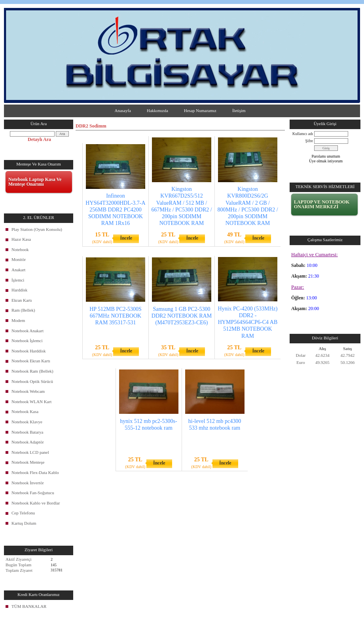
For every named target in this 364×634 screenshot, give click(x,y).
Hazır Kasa (21, 239)
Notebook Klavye (27, 422)
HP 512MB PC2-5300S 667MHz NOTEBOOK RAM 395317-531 (116, 316)
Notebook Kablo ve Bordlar (36, 503)
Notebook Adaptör (28, 442)
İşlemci (18, 280)
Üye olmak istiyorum (326, 161)
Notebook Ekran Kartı (31, 361)
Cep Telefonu (23, 513)
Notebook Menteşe (28, 462)
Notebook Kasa (25, 411)
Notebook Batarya (27, 432)
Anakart (18, 270)
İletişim (239, 110)
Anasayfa (123, 110)
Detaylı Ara (39, 139)
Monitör (19, 259)
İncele (126, 238)
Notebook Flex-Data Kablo (35, 472)
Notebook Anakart (27, 331)
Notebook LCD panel (30, 452)
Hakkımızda (157, 110)
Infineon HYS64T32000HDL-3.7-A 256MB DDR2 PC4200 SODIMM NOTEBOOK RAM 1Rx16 (115, 209)
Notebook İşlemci (27, 341)
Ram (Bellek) (23, 310)
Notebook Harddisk (28, 351)
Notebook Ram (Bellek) (32, 371)
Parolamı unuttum (326, 156)
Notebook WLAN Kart (31, 402)
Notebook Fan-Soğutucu (33, 493)
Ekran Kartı (22, 300)
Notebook (20, 249)
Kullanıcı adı (303, 134)
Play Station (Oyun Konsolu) (37, 229)
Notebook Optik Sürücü (32, 381)
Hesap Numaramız (200, 110)
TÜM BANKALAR (29, 606)
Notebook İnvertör (28, 483)
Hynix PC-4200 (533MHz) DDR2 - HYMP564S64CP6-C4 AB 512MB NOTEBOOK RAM (248, 322)
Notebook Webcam (28, 391)
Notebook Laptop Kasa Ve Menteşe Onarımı (35, 182)
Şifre (309, 141)
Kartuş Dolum (24, 523)
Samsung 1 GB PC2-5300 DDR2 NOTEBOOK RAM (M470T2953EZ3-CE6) (182, 316)
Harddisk (19, 290)
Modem (18, 320)
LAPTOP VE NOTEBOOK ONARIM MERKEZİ (322, 204)
